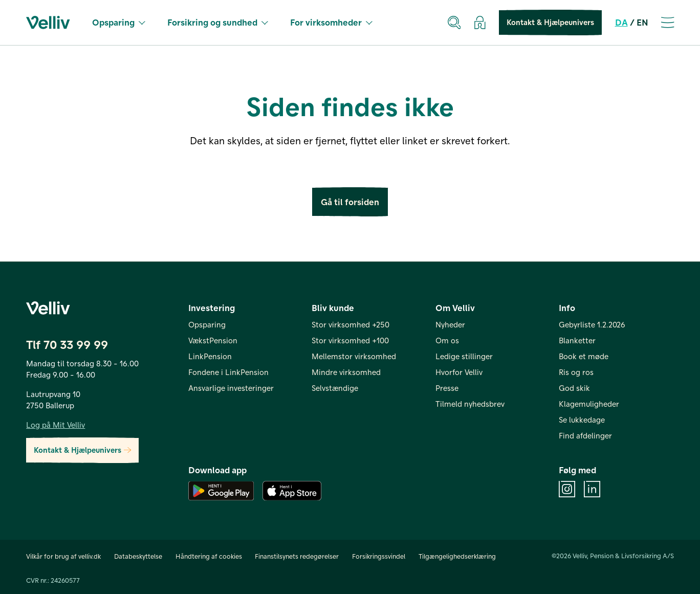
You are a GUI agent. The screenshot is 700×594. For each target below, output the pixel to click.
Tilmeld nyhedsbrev (470, 404)
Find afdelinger (585, 435)
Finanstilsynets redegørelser (297, 556)
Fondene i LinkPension (228, 372)
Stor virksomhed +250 (351, 324)
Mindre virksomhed (346, 372)
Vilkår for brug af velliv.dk (63, 556)
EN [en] (642, 22)
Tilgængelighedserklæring (457, 556)
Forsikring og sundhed (218, 22)
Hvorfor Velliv (459, 372)
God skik (574, 388)
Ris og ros (576, 372)
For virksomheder (331, 22)
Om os (447, 340)
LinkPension (210, 356)
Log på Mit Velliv (56, 425)
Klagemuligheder (589, 404)
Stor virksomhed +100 (350, 340)
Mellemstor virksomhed (354, 356)
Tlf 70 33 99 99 (67, 344)
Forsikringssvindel (379, 556)
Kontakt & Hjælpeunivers (550, 23)
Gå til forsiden (350, 202)
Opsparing (119, 22)
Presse (447, 388)
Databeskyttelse (138, 556)
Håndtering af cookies (209, 556)
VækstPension (213, 340)
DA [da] (621, 22)
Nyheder (450, 324)
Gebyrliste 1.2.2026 (592, 324)
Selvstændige (335, 388)
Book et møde (584, 356)
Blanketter (577, 340)
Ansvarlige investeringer (231, 388)
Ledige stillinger (464, 356)
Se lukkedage (582, 420)
